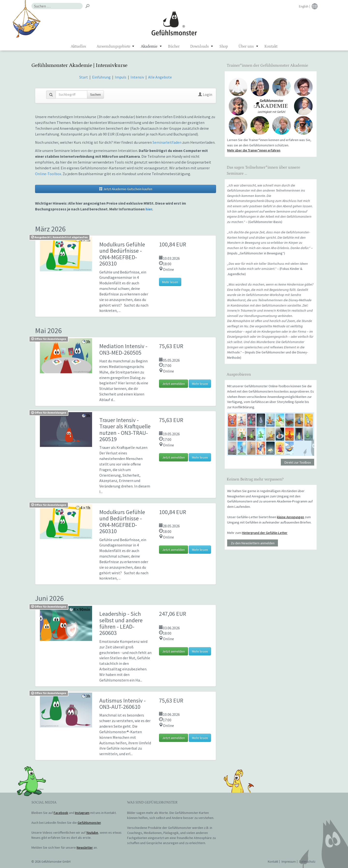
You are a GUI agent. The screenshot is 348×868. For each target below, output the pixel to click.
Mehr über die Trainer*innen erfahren (254, 150)
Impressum (289, 862)
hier (149, 209)
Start (84, 77)
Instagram (82, 813)
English (304, 6)
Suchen (95, 94)
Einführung (102, 77)
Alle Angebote (160, 77)
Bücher (174, 46)
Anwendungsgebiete (113, 46)
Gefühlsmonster (174, 23)
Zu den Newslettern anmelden (253, 543)
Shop (224, 46)
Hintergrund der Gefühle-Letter (265, 533)
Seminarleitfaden (167, 142)
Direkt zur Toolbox (298, 462)
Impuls (121, 77)
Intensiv (137, 77)
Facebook (61, 813)
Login (205, 94)
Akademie (149, 46)
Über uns (246, 46)
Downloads (199, 46)
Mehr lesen (170, 282)
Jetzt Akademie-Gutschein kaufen (126, 189)
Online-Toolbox (48, 174)
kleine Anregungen (290, 517)
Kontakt (271, 46)
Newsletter (85, 847)
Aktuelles (78, 46)
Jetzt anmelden (174, 384)
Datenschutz (307, 862)
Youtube (92, 832)
